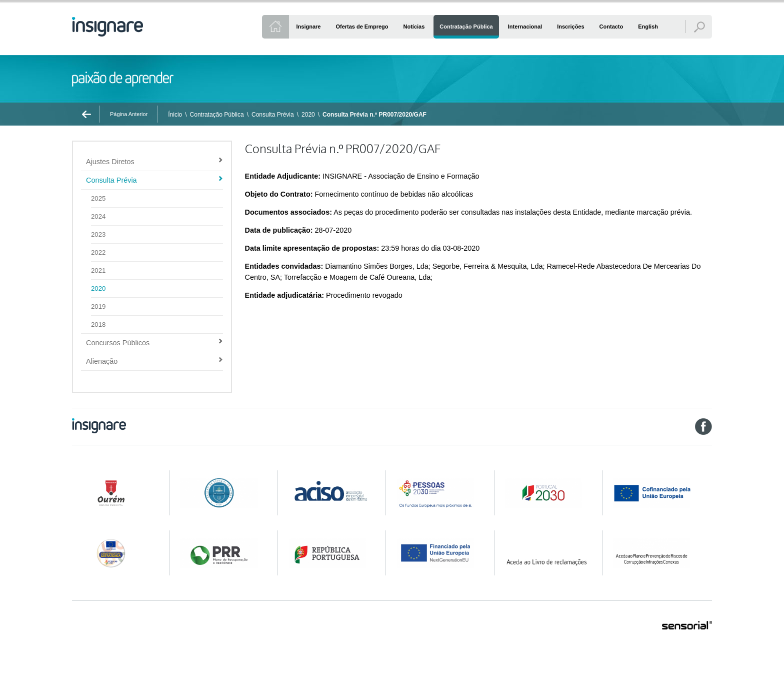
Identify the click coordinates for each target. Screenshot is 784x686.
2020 (308, 115)
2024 (98, 216)
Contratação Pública (217, 115)
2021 (98, 270)
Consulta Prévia (273, 115)
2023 (98, 234)
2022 (98, 252)
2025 (98, 198)
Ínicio (175, 115)
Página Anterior (129, 114)
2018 (98, 324)
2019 (98, 306)
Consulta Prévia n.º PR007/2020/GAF (374, 115)
